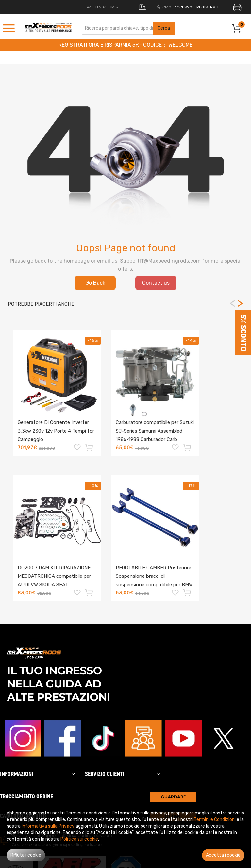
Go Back (95, 283)
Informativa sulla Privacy (48, 826)
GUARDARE (173, 797)
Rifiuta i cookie (26, 855)
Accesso (183, 7)
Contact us (156, 283)
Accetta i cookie (223, 855)
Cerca (164, 28)
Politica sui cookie (79, 839)
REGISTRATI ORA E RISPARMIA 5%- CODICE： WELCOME (125, 45)
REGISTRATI (207, 7)
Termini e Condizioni (215, 820)
